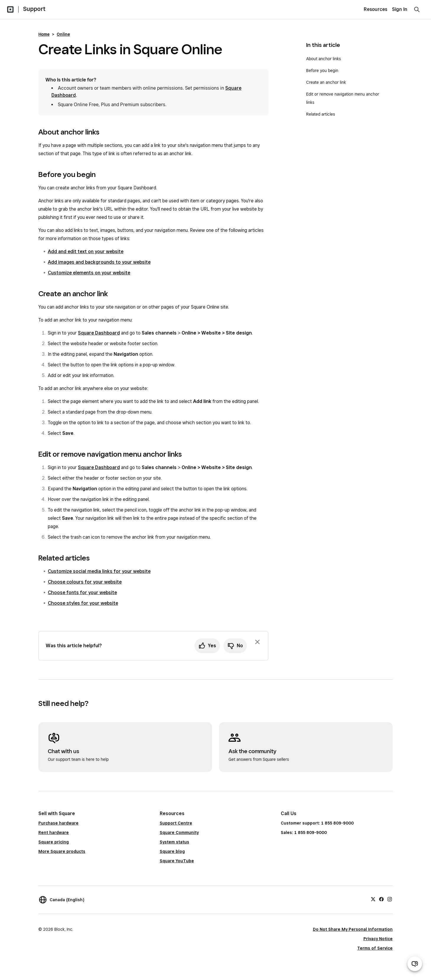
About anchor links (324, 59)
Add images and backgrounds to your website (99, 262)
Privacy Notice (378, 939)
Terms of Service (375, 948)
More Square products (62, 851)
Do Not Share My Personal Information (353, 929)
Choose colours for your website (85, 582)
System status (174, 842)
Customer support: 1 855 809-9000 (317, 823)
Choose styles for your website (83, 603)
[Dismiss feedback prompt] (257, 642)
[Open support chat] (415, 964)
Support (34, 9)
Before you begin (322, 71)
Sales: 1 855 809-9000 (304, 832)
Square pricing (54, 842)
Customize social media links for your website (99, 571)
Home (44, 34)
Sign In (400, 9)
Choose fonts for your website (82, 593)
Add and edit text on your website (86, 251)
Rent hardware (54, 832)
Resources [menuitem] (376, 9)
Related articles (321, 114)
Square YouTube (177, 861)
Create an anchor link (326, 82)
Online (63, 34)
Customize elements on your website (89, 273)
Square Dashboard (99, 333)
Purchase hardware (58, 823)
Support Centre (176, 823)
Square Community (179, 832)
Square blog (172, 851)
